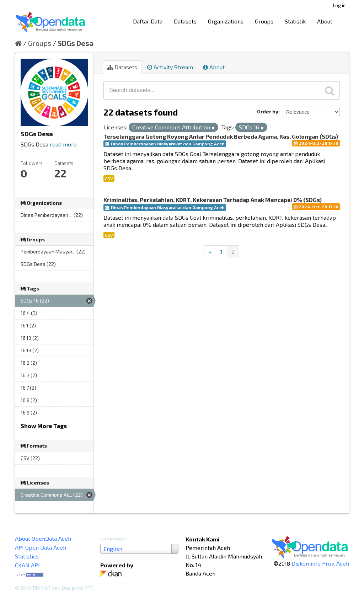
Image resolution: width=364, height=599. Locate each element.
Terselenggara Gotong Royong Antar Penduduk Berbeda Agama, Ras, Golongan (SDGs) (221, 136)
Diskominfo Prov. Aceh (320, 563)
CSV (109, 178)
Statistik (295, 21)
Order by (268, 111)
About (325, 21)
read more (63, 144)
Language (113, 538)
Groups (264, 21)
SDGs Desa (76, 43)
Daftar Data (148, 21)
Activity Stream (170, 67)
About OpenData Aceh (43, 538)
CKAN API (27, 565)
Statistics (27, 556)
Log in (339, 5)
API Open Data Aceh (41, 547)
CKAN (112, 574)
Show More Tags (44, 426)
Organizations (226, 21)
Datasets (185, 21)
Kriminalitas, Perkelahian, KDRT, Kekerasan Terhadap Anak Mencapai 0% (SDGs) (213, 200)
